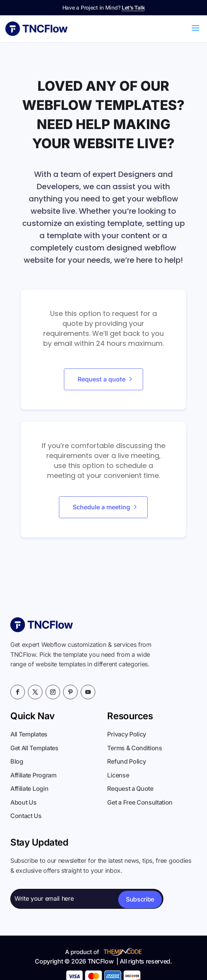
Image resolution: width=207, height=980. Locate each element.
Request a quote (102, 379)
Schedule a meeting (101, 507)
